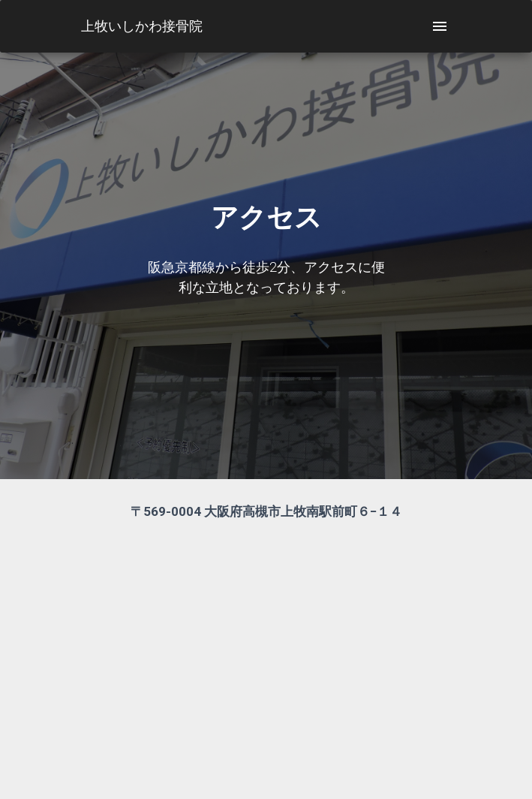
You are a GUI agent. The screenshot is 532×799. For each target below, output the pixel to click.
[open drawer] (440, 26)
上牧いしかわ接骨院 (142, 26)
